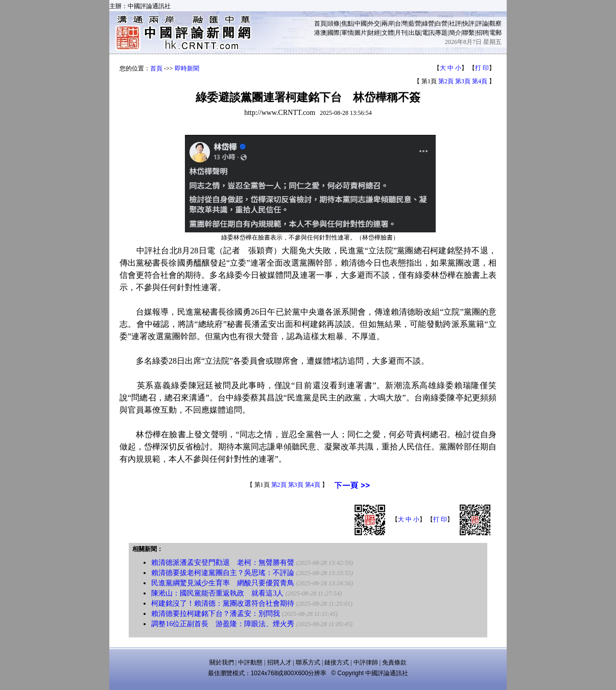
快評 (468, 23)
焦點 (347, 23)
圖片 (361, 33)
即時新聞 (187, 68)
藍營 (415, 23)
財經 (374, 33)
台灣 (401, 23)
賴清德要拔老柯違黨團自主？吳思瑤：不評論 (223, 573)
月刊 (401, 33)
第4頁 (480, 81)
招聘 (482, 33)
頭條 (334, 23)
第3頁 (463, 81)
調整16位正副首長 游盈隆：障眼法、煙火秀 (223, 624)
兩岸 (388, 23)
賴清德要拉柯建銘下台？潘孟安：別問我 (216, 614)
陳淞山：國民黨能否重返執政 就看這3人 (217, 593)
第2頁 (446, 81)
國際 (334, 33)
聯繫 (468, 33)
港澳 (320, 33)
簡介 (455, 33)
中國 (361, 23)
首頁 (320, 23)
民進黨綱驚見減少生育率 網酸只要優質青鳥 (223, 583)
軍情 (347, 33)
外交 (374, 23)
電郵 (495, 33)
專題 (441, 33)
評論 (482, 23)
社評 (455, 23)
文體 (388, 33)
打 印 (482, 68)
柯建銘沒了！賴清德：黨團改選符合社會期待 (223, 603)
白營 (441, 23)
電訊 (428, 33)
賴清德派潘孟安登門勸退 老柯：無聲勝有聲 (223, 563)
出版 (415, 33)
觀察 (495, 23)
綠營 (428, 23)
